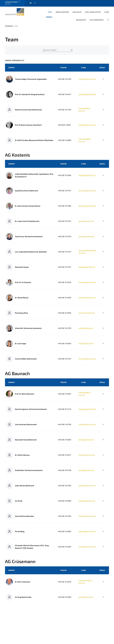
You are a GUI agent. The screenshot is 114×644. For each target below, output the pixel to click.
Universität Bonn (12, 2)
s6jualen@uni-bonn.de (87, 175)
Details (102, 68)
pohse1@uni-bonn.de (87, 313)
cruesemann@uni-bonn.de (85, 582)
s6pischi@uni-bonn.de (87, 531)
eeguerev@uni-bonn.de (87, 409)
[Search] (72, 50)
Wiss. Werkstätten (93, 12)
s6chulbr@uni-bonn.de (87, 547)
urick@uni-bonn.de (86, 328)
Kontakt (12, 68)
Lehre (107, 12)
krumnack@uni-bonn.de (85, 110)
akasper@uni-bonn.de (87, 267)
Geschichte (77, 12)
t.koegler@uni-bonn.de (87, 79)
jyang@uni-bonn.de (86, 597)
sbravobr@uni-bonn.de (87, 191)
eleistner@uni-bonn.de (87, 125)
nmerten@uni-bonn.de (87, 298)
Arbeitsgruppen (62, 12)
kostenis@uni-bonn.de (87, 282)
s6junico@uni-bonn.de (87, 486)
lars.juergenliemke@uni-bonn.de (87, 252)
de (31, 3)
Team (50, 12)
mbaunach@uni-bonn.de (85, 394)
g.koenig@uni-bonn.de (87, 94)
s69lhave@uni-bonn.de (87, 424)
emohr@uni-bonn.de (86, 470)
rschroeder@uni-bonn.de (85, 140)
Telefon (63, 68)
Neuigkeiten (81, 20)
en (35, 3)
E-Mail (84, 68)
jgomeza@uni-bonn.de (87, 206)
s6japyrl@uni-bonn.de (87, 501)
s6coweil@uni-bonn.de (87, 359)
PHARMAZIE (9, 26)
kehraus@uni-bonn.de (87, 455)
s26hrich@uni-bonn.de (87, 516)
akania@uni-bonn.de (86, 440)
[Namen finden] (57, 50)
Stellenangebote (97, 20)
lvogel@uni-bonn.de (86, 344)
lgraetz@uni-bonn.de (86, 221)
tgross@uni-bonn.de (86, 237)
